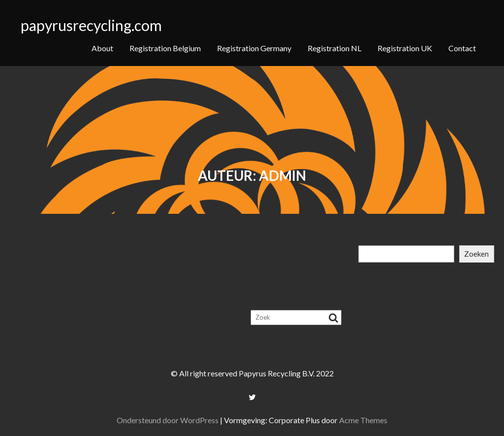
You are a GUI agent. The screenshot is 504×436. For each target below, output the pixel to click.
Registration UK (405, 48)
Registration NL (334, 48)
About (102, 48)
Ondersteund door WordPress (168, 420)
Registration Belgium (165, 48)
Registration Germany (254, 48)
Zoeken (372, 237)
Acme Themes (363, 420)
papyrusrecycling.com (91, 25)
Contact (462, 48)
